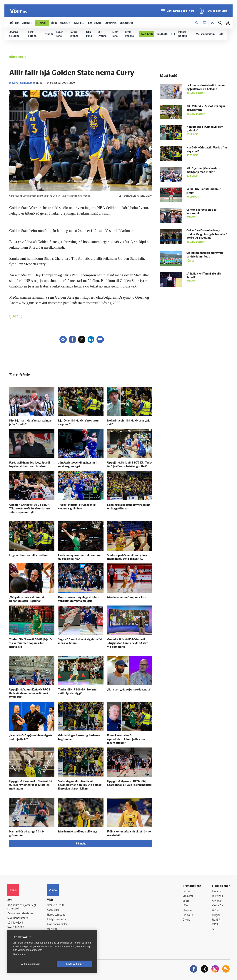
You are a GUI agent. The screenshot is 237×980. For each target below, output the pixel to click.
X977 (215, 925)
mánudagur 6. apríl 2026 (181, 11)
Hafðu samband (56, 915)
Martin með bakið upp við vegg (78, 832)
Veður (215, 910)
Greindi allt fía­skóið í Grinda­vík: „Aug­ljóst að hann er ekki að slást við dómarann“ (128, 643)
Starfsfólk (53, 929)
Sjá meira (81, 844)
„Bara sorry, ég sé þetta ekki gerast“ (129, 690)
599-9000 (19, 928)
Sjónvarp (188, 915)
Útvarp (187, 920)
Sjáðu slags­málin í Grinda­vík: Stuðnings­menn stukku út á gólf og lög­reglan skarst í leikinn (80, 785)
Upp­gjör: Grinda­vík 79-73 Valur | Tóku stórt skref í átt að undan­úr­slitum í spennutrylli (30, 509)
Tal (214, 929)
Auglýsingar (54, 910)
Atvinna (216, 901)
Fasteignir (218, 896)
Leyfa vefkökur (74, 964)
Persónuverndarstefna (20, 914)
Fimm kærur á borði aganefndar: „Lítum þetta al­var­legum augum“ (127, 739)
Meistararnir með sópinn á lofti (127, 597)
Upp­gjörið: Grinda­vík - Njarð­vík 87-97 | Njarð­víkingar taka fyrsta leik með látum (31, 785)
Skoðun (187, 910)
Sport (186, 901)
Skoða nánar (19, 954)
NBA (16, 316)
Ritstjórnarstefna (57, 920)
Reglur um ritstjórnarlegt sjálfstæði (22, 907)
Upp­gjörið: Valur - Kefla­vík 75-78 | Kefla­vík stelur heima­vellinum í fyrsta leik (30, 694)
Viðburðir (218, 906)
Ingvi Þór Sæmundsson (22, 83)
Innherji (217, 891)
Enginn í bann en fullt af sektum (29, 555)
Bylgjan (216, 915)
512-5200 (58, 905)
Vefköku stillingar (30, 964)
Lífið (185, 906)
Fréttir (186, 891)
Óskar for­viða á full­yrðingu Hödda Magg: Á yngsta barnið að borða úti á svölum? (207, 234)
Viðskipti (188, 896)
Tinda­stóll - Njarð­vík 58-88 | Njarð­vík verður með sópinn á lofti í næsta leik (31, 643)
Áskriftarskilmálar (57, 924)
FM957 (216, 920)
